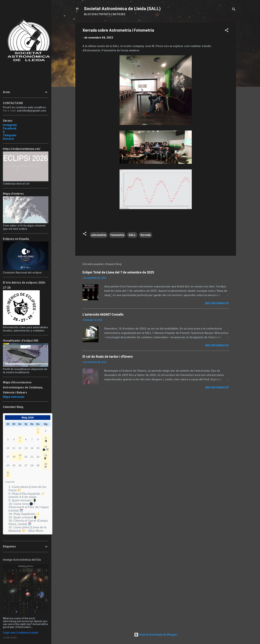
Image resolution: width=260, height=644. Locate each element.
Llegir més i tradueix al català (20, 633)
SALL (132, 235)
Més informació (217, 303)
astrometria (99, 235)
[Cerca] (234, 10)
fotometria (117, 235)
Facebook (10, 128)
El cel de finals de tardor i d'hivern (108, 357)
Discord (8, 139)
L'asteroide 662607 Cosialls (103, 314)
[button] (227, 31)
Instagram (10, 125)
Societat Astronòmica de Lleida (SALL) (122, 9)
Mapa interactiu (14, 397)
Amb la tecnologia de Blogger (156, 635)
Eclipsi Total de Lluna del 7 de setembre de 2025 (118, 272)
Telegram (10, 135)
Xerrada (146, 235)
